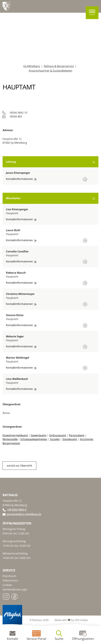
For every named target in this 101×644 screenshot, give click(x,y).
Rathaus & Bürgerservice (59, 66)
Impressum (9, 576)
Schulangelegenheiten (34, 439)
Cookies (7, 585)
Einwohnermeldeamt (15, 435)
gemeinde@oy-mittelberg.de (24, 514)
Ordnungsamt (58, 435)
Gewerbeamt (39, 435)
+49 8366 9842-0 (17, 509)
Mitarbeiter (50, 198)
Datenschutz (10, 580)
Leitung (50, 162)
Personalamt (77, 435)
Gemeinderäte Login (15, 589)
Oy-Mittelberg (32, 66)
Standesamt (70, 439)
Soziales (55, 439)
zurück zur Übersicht (19, 465)
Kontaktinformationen (21, 179)
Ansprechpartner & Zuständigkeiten (50, 71)
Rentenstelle (10, 439)
